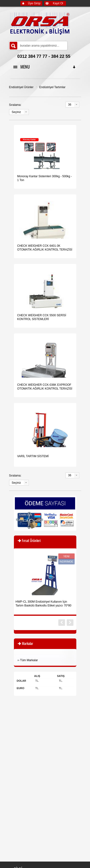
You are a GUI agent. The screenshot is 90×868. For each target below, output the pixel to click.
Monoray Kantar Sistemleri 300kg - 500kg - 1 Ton (45, 178)
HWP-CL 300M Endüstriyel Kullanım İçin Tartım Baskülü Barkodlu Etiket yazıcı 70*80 (44, 604)
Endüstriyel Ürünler (21, 87)
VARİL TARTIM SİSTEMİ (33, 456)
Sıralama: (15, 105)
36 (70, 105)
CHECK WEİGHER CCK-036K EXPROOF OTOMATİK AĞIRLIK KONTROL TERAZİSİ (45, 387)
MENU (45, 67)
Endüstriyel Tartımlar (52, 87)
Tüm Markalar (29, 660)
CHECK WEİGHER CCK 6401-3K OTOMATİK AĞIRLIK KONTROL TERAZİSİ (45, 248)
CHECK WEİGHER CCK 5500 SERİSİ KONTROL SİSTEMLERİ (42, 317)
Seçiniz (16, 112)
